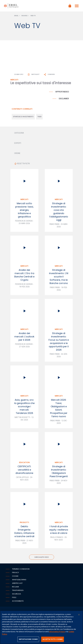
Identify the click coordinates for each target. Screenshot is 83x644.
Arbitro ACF (17, 583)
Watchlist (33, 74)
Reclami (15, 587)
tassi (39, 117)
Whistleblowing (19, 580)
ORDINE (17, 153)
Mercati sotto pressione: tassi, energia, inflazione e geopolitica (24, 210)
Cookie (15, 576)
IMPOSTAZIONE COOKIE (28, 639)
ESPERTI (18, 143)
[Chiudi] (79, 615)
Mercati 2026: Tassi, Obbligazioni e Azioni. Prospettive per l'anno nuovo (59, 408)
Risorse (24, 16)
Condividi (49, 74)
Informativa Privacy (57, 632)
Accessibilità (18, 601)
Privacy (16, 573)
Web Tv (33, 16)
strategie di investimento (23, 117)
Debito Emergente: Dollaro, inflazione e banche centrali (24, 531)
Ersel (16, 16)
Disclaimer (64, 99)
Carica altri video (42, 557)
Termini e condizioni (21, 569)
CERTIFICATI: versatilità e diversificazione (24, 470)
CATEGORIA (19, 133)
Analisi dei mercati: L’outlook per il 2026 (24, 337)
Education (24, 462)
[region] (41, 627)
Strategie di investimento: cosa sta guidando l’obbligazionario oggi (59, 212)
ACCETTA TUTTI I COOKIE (53, 639)
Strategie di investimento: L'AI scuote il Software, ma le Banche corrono (59, 277)
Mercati (24, 199)
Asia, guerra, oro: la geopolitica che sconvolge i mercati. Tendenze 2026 (24, 406)
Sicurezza (17, 594)
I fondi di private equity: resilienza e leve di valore (59, 530)
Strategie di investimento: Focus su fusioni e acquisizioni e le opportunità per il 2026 (59, 342)
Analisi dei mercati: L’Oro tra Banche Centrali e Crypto (24, 275)
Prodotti (24, 522)
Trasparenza (18, 590)
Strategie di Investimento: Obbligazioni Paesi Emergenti (59, 471)
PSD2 (14, 597)
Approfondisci (62, 92)
